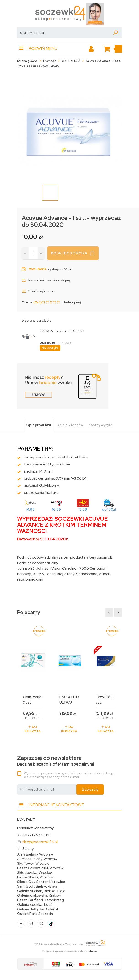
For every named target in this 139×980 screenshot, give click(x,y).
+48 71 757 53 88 (36, 835)
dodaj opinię (72, 302)
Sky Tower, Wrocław (33, 864)
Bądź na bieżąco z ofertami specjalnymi (56, 761)
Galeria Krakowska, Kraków (39, 895)
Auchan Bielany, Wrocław (37, 859)
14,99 (30, 509)
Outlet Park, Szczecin (35, 914)
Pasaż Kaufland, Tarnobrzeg (41, 900)
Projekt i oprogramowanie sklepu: (70, 951)
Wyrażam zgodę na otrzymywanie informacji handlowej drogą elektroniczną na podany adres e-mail (69, 775)
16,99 (56, 509)
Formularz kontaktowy (35, 828)
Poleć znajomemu (38, 291)
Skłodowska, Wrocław (35, 873)
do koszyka (50, 348)
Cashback (37, 269)
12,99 (83, 509)
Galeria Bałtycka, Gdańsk (38, 909)
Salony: (28, 849)
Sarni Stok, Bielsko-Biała (37, 886)
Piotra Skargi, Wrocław (35, 877)
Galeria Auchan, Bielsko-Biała (41, 891)
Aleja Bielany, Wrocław (35, 854)
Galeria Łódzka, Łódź (35, 905)
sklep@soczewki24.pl (40, 842)
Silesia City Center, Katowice (41, 882)
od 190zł (109, 509)
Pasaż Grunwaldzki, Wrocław (40, 868)
